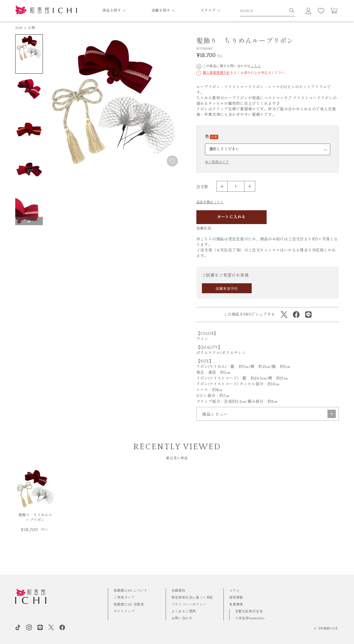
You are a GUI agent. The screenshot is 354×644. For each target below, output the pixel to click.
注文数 (202, 187)
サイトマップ (124, 611)
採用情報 (236, 598)
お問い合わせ (182, 618)
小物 (32, 28)
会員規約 (178, 591)
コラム (235, 591)
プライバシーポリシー (189, 605)
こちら (256, 66)
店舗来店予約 (227, 289)
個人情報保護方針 (216, 73)
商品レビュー (269, 429)
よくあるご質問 (184, 611)
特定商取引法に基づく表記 (192, 598)
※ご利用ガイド (217, 162)
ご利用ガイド (124, 598)
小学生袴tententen (250, 618)
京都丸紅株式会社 (249, 611)
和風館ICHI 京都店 (129, 605)
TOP (19, 28)
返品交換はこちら (210, 202)
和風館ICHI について (131, 591)
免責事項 (236, 605)
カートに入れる (231, 217)
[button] (29, 221)
